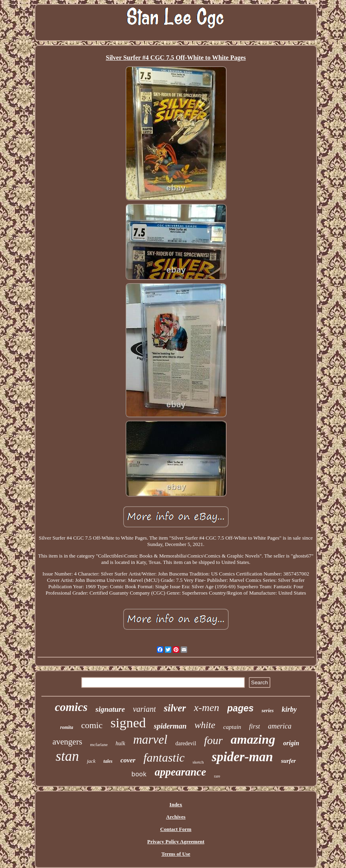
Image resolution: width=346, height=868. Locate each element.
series (268, 710)
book (139, 775)
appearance (180, 772)
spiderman (170, 726)
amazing (253, 739)
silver (175, 708)
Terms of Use (176, 854)
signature (110, 709)
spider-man (242, 757)
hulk (120, 743)
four (214, 740)
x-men (207, 708)
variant (145, 709)
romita (67, 727)
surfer (289, 761)
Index (176, 804)
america (280, 726)
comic (92, 725)
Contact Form (176, 829)
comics (71, 707)
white (205, 725)
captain (232, 727)
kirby (289, 709)
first (255, 726)
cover (128, 760)
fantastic (164, 757)
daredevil (186, 743)
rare (217, 776)
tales (108, 761)
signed (128, 723)
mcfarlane (99, 744)
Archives (176, 817)
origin (291, 743)
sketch (198, 762)
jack (91, 761)
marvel (150, 739)
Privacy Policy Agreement (176, 841)
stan (67, 756)
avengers (67, 742)
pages (240, 708)
